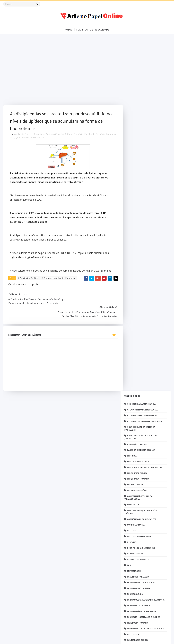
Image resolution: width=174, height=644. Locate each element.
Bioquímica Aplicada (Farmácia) (50, 135)
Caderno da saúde (137, 137)
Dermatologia (135, 200)
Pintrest (132, 382)
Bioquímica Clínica (137, 120)
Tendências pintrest (138, 471)
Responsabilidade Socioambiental (146, 442)
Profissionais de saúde (140, 396)
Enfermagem (134, 218)
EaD (129, 212)
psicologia (133, 517)
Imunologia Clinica (138, 287)
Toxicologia (134, 477)
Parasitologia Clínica (139, 370)
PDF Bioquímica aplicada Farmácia (146, 339)
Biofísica (132, 102)
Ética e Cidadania (136, 523)
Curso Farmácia (75, 135)
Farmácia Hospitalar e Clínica (144, 264)
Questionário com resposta (40, 139)
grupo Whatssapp (137, 511)
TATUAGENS (133, 457)
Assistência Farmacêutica (141, 51)
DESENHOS (132, 189)
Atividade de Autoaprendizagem (145, 68)
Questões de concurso (140, 413)
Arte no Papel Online (35, 638)
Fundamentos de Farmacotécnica (145, 275)
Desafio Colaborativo (139, 206)
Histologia (133, 281)
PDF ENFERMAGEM (136, 344)
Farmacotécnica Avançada (142, 258)
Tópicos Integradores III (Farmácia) (147, 500)
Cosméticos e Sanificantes (142, 166)
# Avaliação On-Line (28, 284)
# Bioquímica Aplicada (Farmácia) (59, 284)
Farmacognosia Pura (139, 235)
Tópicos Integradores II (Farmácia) (146, 494)
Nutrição (132, 321)
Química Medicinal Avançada (143, 425)
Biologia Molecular (138, 108)
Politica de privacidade (135, 536)
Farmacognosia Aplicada (141, 229)
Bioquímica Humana (138, 126)
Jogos (130, 292)
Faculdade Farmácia (95, 135)
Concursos (133, 151)
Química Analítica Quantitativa (145, 419)
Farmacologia (135, 241)
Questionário (135, 402)
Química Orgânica (137, 431)
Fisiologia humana (138, 269)
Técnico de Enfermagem (140, 482)
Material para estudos (140, 298)
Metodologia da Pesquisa (141, 310)
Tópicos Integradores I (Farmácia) (146, 488)
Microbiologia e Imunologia (143, 316)
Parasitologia (135, 365)
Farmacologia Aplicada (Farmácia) (146, 246)
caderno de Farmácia (139, 506)
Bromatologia (135, 131)
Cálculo (132, 177)
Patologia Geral (136, 376)
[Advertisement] (60, 71)
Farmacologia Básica (139, 252)
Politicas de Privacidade (93, 30)
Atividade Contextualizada (142, 62)
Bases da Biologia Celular (141, 97)
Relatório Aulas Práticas (141, 436)
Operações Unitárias (139, 333)
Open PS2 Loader (136, 327)
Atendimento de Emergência (142, 56)
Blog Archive (156, 536)
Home (68, 30)
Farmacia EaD (18, 139)
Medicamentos (135, 304)
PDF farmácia (134, 359)
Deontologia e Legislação (141, 195)
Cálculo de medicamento (141, 183)
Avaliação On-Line (24, 135)
